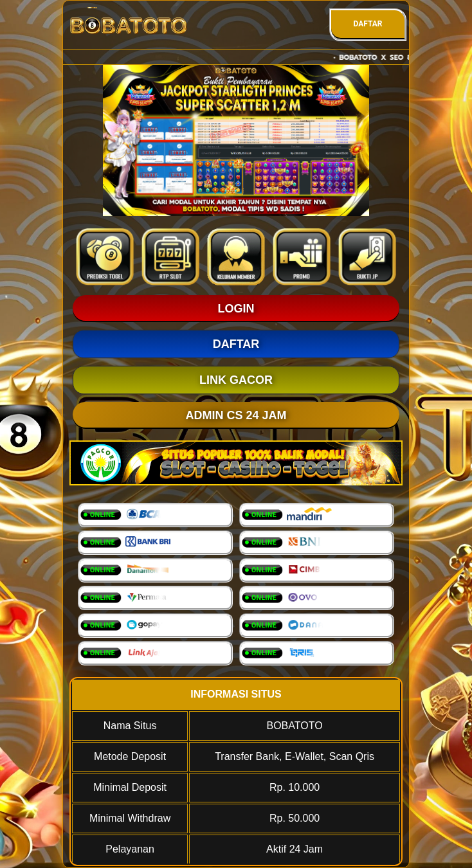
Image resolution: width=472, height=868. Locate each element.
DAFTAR (368, 24)
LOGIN (236, 309)
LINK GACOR (236, 380)
